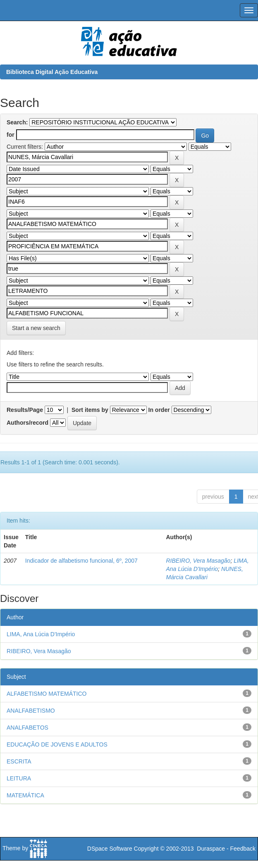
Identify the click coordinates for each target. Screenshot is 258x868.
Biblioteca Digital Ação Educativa (52, 72)
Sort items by (90, 410)
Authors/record (27, 423)
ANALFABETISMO (31, 711)
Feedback (243, 849)
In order (159, 410)
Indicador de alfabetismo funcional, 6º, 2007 (81, 561)
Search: (17, 122)
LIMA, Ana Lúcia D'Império (41, 634)
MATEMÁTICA (25, 795)
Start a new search (36, 328)
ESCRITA (19, 761)
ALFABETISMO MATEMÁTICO (47, 694)
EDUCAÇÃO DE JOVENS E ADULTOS (57, 744)
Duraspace (211, 849)
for (11, 135)
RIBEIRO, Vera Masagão (198, 561)
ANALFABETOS (27, 728)
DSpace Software (110, 849)
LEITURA (19, 778)
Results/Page (25, 410)
